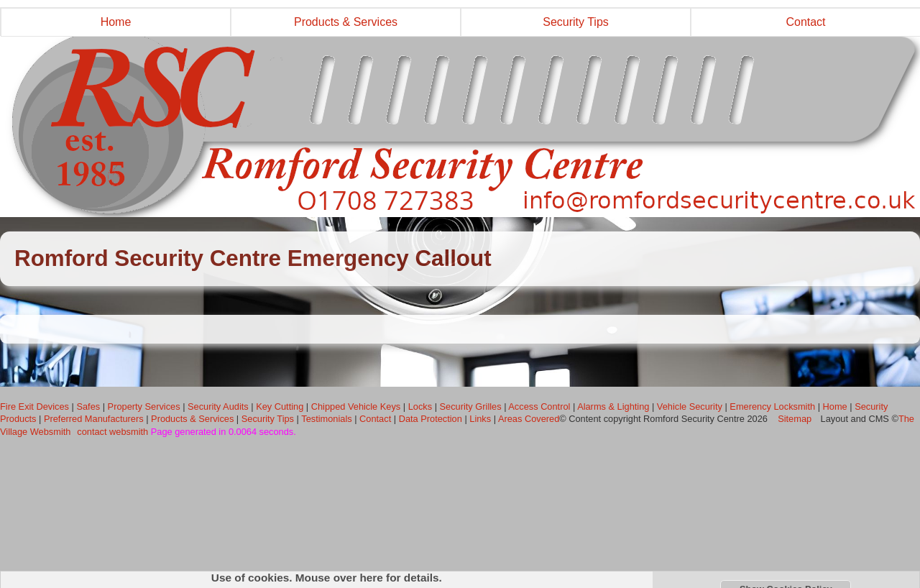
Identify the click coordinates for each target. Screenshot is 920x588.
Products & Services (346, 22)
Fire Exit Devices (34, 406)
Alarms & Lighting (613, 406)
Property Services (144, 406)
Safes (88, 406)
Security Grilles (471, 406)
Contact (375, 419)
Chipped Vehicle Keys (356, 406)
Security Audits (218, 406)
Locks (420, 406)
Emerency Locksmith (772, 406)
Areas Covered (529, 419)
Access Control (539, 406)
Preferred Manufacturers (94, 419)
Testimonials (326, 419)
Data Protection (431, 419)
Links (480, 419)
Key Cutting (280, 406)
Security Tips (576, 22)
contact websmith (112, 432)
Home (116, 22)
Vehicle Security (690, 406)
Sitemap (795, 419)
